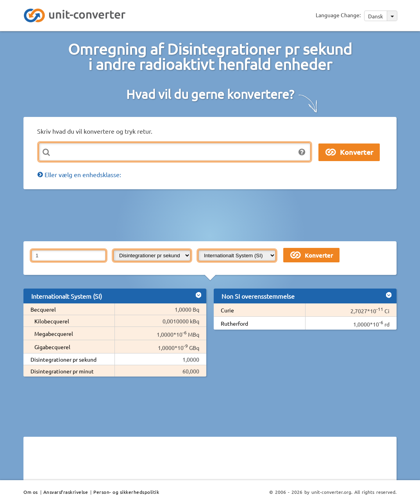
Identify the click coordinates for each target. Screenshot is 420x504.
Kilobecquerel (52, 321)
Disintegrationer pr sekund (63, 359)
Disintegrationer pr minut (62, 371)
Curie (227, 310)
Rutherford (234, 323)
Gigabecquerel (52, 347)
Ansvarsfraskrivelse (66, 492)
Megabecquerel (54, 334)
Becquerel (43, 309)
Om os (31, 492)
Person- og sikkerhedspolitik (126, 492)
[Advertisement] (213, 215)
